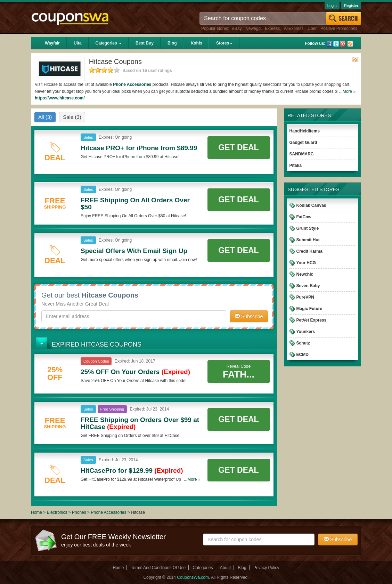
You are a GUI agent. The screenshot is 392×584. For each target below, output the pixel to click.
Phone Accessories (132, 84)
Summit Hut (308, 240)
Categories (109, 43)
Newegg (253, 29)
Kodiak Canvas (311, 205)
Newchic (305, 274)
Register (351, 6)
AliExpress (294, 29)
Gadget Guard (303, 143)
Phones (79, 512)
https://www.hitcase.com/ (60, 98)
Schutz (303, 343)
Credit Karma (309, 251)
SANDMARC (302, 154)
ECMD (303, 355)
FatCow (304, 217)
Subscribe (249, 316)
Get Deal (238, 147)
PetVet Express (312, 320)
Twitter (336, 44)
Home (36, 512)
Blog (172, 43)
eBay (237, 29)
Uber (312, 29)
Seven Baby (308, 286)
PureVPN (305, 297)
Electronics (57, 512)
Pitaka (296, 165)
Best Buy (145, 43)
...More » (347, 91)
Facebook (329, 44)
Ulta (78, 43)
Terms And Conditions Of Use (158, 568)
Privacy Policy (266, 568)
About (225, 568)
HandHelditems (305, 131)
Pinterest (343, 44)
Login (332, 6)
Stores (224, 43)
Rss (350, 44)
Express (272, 29)
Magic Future (309, 309)
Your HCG (306, 263)
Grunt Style (308, 228)
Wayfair (52, 43)
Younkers (306, 332)
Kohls (197, 43)
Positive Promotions (339, 29)
